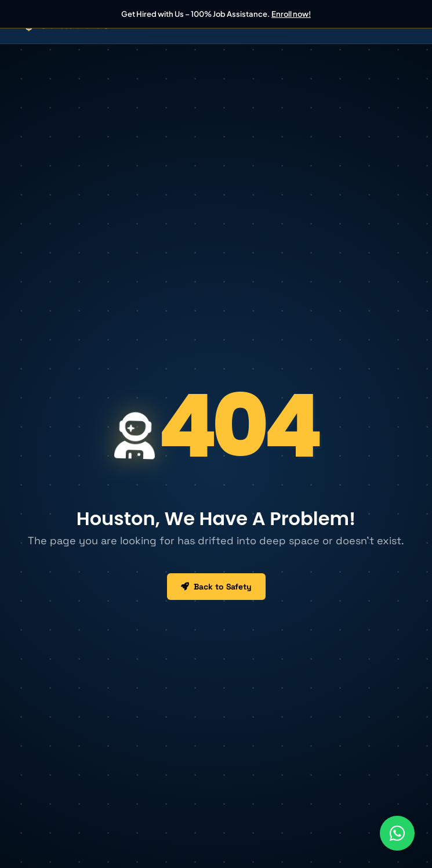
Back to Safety (216, 587)
